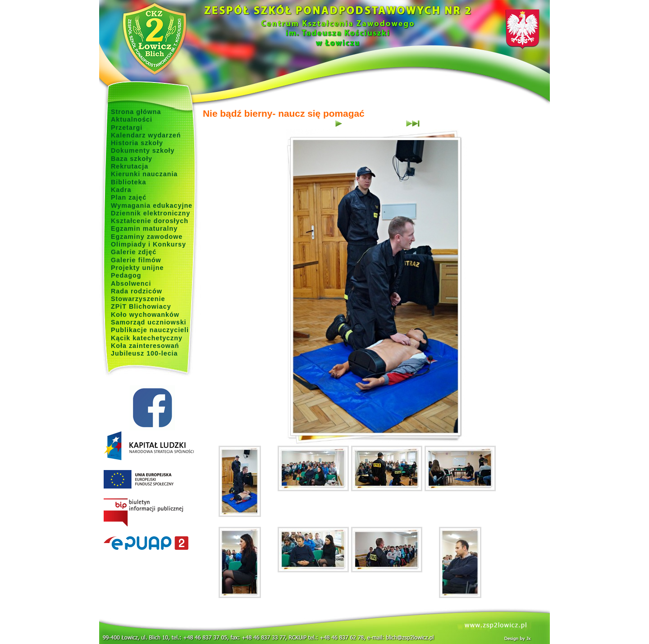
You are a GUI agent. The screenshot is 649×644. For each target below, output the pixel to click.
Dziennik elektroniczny (151, 213)
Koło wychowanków (145, 315)
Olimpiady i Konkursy (149, 244)
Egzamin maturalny (144, 228)
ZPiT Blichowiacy (141, 306)
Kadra (121, 190)
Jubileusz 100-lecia (144, 353)
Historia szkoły (137, 143)
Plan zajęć (129, 197)
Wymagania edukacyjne (152, 206)
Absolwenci (131, 283)
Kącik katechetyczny (147, 338)
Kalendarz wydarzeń (146, 135)
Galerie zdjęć (134, 252)
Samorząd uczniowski (149, 322)
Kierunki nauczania (144, 174)
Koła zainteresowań (145, 346)
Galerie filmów (136, 260)
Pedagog (126, 275)
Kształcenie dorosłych (150, 221)
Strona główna (136, 112)
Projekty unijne (137, 268)
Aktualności (132, 119)
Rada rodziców (137, 291)
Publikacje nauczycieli (150, 330)
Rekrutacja (130, 166)
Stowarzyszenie (138, 299)
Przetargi (127, 128)
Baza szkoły (132, 159)
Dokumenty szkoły (143, 151)
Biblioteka (128, 182)
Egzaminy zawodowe (147, 237)
